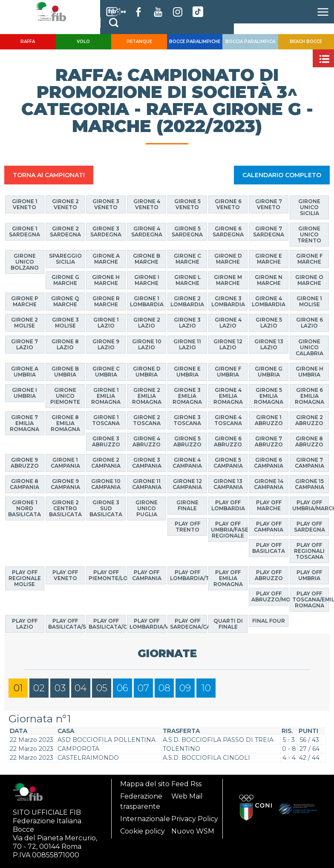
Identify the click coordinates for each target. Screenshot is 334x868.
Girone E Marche (269, 259)
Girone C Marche (187, 259)
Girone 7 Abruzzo (269, 441)
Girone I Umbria (24, 393)
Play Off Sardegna (310, 527)
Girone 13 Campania (228, 484)
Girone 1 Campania (65, 463)
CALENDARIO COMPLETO (282, 175)
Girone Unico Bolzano (25, 262)
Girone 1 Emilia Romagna (106, 396)
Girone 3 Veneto (106, 204)
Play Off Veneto (65, 575)
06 (122, 688)
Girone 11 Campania (147, 484)
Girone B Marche (147, 259)
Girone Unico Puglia (147, 508)
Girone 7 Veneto (269, 204)
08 (164, 688)
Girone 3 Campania (147, 463)
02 (39, 688)
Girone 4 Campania (187, 463)
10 (206, 688)
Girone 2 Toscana (147, 420)
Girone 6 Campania (269, 463)
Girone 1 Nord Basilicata (24, 508)
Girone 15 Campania (310, 484)
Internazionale (145, 819)
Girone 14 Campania (269, 484)
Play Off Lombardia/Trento (188, 575)
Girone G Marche (65, 280)
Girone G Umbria (269, 372)
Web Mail (187, 796)
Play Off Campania (269, 527)
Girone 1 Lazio (106, 323)
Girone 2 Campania (106, 463)
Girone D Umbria (147, 372)
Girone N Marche (269, 280)
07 (143, 688)
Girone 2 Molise (24, 323)
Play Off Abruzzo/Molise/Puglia (270, 596)
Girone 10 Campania (106, 484)
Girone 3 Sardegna (106, 231)
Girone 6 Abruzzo (228, 441)
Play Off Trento (187, 527)
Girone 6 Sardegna (228, 231)
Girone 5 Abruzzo (187, 441)
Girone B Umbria (65, 372)
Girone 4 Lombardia (269, 301)
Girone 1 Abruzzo (269, 420)
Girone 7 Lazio (24, 344)
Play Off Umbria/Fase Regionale (229, 530)
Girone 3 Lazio (187, 323)
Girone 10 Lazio (147, 344)
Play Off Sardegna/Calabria (188, 624)
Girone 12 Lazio (228, 344)
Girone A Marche (106, 259)
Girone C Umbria (106, 372)
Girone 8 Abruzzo (309, 441)
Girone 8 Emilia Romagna (65, 423)
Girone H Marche (106, 280)
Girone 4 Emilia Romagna (228, 396)
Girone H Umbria (310, 372)
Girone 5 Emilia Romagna (269, 396)
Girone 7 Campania (310, 463)
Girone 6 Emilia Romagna (310, 396)
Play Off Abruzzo (269, 575)
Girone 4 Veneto (147, 204)
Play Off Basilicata (269, 548)
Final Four (269, 621)
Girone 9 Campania (65, 484)
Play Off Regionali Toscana (309, 551)
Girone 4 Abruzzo (147, 441)
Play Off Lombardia (228, 505)
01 (18, 688)
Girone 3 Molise (65, 323)
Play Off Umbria (309, 575)
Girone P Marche (25, 301)
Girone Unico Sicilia (309, 207)
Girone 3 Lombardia (228, 301)
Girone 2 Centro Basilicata (65, 508)
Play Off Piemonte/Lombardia (107, 575)
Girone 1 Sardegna (24, 231)
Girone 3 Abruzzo (106, 441)
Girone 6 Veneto (228, 204)
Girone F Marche (309, 259)
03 (60, 688)
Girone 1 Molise (309, 301)
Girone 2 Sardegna (65, 231)
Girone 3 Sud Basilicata (106, 508)
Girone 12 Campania (187, 484)
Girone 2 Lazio (147, 323)
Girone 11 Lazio (187, 344)
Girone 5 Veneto (187, 204)
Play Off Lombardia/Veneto (148, 624)
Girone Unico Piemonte (65, 396)
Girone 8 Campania (24, 484)
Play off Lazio (25, 624)
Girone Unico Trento (309, 234)
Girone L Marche (187, 280)
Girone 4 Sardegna (147, 231)
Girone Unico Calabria (310, 347)
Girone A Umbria (25, 372)
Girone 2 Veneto (65, 204)
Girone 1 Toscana (106, 420)
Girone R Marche (106, 301)
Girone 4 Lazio (228, 323)
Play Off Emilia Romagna (228, 578)
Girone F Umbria (228, 372)
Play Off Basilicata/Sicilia (66, 624)
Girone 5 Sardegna (187, 231)
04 (81, 688)
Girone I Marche (147, 280)
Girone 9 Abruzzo (25, 463)
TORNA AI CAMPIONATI (49, 175)
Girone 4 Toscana (228, 420)
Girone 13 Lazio (269, 344)
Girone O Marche (309, 280)
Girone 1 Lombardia (147, 301)
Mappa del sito (145, 784)
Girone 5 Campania (228, 463)
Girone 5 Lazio (269, 323)
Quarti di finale (228, 624)
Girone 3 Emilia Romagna (187, 396)
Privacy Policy (195, 819)
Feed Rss (186, 784)
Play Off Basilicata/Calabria (107, 624)
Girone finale (187, 505)
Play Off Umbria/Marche (311, 505)
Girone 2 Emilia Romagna (147, 396)
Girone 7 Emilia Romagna (24, 423)
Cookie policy (143, 831)
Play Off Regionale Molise (25, 578)
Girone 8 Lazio (65, 344)
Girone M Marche (228, 280)
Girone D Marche (228, 259)
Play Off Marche (269, 505)
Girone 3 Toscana (187, 420)
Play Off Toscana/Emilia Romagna (311, 599)
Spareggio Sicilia (65, 259)
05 (102, 688)
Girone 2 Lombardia (187, 301)
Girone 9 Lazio (106, 344)
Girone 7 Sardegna (269, 231)
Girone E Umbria (187, 372)
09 (185, 688)
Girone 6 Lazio (310, 323)
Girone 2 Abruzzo (309, 420)
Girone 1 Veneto (25, 204)
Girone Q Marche (65, 301)
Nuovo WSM (193, 831)
